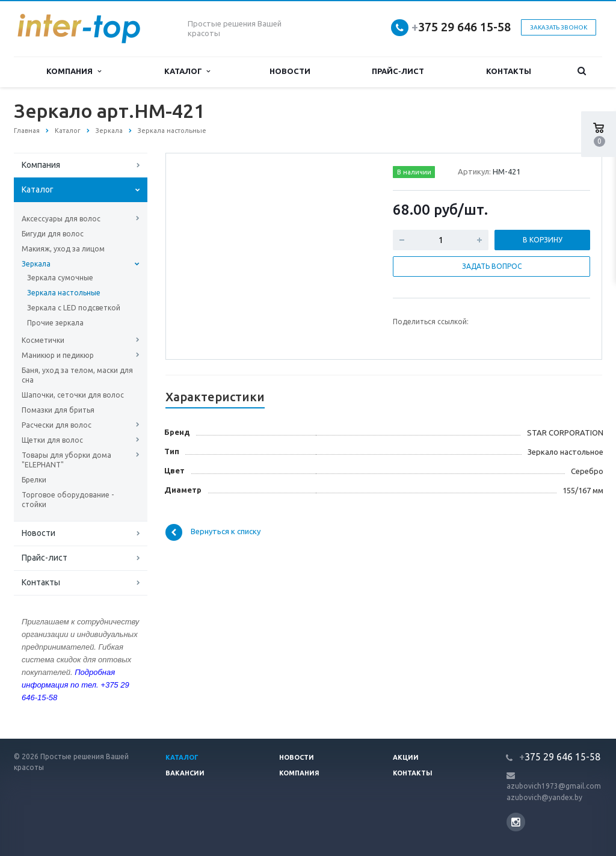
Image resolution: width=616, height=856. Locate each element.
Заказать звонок (559, 27)
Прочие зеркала (55, 323)
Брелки (34, 480)
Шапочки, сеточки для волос (73, 395)
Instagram (516, 822)
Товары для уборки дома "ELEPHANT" (66, 460)
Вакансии (185, 773)
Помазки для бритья (58, 410)
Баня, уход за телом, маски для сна (77, 375)
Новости (290, 71)
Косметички (43, 340)
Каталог (187, 71)
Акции (406, 757)
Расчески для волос (57, 425)
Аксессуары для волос (61, 219)
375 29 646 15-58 (461, 27)
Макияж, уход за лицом (63, 249)
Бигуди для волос (53, 234)
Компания (73, 71)
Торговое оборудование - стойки (68, 500)
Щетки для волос (52, 440)
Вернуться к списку (213, 532)
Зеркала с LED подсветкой (74, 308)
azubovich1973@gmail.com (554, 786)
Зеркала (36, 264)
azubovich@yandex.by (544, 797)
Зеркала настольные (64, 293)
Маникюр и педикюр (58, 355)
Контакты (509, 71)
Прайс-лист (398, 71)
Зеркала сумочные (60, 278)
